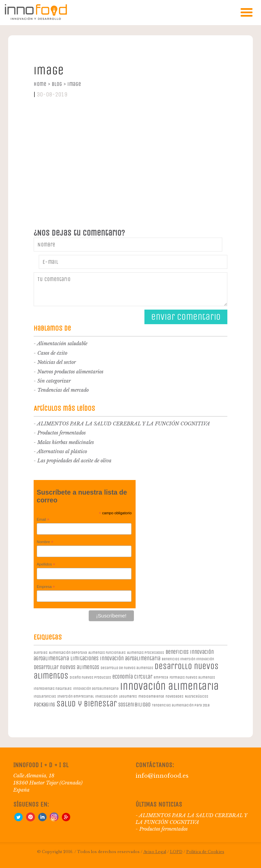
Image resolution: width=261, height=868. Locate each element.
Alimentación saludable (62, 344)
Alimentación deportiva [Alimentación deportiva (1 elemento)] (68, 653)
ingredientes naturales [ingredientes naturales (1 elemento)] (53, 689)
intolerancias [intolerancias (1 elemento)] (45, 696)
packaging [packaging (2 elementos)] (44, 705)
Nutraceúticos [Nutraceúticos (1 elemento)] (197, 696)
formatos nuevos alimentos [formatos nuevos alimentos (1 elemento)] (192, 677)
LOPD (176, 852)
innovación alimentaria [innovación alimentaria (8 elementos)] (169, 687)
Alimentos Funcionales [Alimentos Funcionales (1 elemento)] (107, 653)
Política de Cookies (205, 852)
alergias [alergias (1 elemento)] (41, 653)
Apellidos (46, 565)
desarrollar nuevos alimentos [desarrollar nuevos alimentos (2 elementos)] (66, 667)
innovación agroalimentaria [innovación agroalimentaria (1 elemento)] (96, 689)
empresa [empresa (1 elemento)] (161, 677)
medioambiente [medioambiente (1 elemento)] (151, 696)
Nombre (45, 542)
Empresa (46, 587)
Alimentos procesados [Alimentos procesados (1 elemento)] (146, 653)
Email (43, 520)
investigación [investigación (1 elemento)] (106, 696)
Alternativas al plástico (62, 451)
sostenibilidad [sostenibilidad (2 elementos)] (134, 705)
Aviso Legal (155, 852)
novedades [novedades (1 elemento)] (175, 696)
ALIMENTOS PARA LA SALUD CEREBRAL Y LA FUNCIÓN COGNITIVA (124, 424)
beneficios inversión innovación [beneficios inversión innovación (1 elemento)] (188, 659)
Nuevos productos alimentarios (70, 372)
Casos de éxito (52, 353)
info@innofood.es (162, 776)
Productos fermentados (62, 433)
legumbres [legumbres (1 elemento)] (128, 696)
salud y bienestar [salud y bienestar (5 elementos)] (87, 704)
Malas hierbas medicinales (66, 442)
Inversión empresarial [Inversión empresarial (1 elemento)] (76, 696)
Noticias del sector (57, 362)
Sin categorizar (54, 381)
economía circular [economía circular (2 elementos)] (132, 677)
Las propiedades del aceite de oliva (74, 461)
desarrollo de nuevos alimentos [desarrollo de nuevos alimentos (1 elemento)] (127, 668)
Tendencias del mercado (63, 390)
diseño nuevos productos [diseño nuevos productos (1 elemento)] (90, 677)
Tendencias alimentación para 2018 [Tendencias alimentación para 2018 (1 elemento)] (181, 705)
